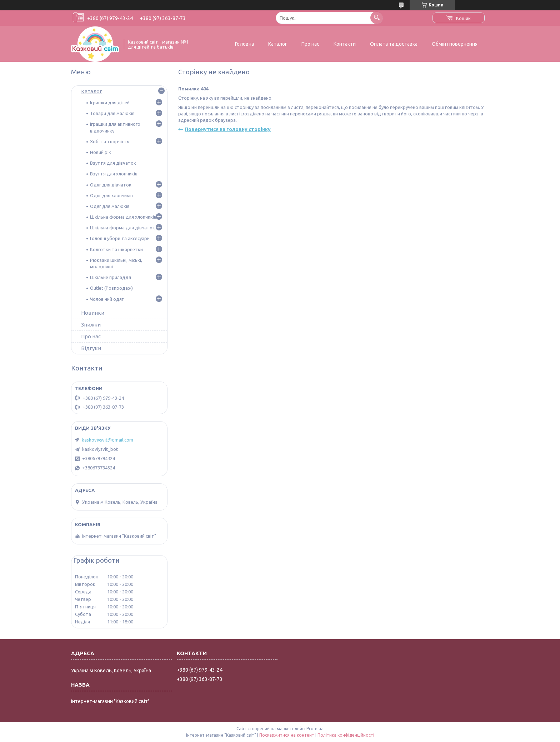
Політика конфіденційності (346, 735)
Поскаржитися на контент (287, 735)
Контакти (345, 44)
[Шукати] (377, 18)
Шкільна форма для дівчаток (122, 228)
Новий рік (101, 152)
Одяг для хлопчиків (111, 195)
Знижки (91, 325)
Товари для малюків (112, 113)
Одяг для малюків (110, 206)
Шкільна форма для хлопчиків (123, 217)
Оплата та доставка (394, 44)
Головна (244, 44)
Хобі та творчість (110, 141)
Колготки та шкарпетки (116, 249)
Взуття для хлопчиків (114, 174)
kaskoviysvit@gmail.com (107, 440)
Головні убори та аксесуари (120, 238)
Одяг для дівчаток (111, 185)
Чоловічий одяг (107, 299)
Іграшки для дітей (110, 103)
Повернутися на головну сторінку (228, 129)
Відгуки (91, 348)
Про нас (310, 44)
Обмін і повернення (455, 44)
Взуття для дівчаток (113, 163)
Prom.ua (315, 729)
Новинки (93, 313)
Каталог (278, 44)
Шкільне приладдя (111, 277)
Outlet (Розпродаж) (111, 288)
